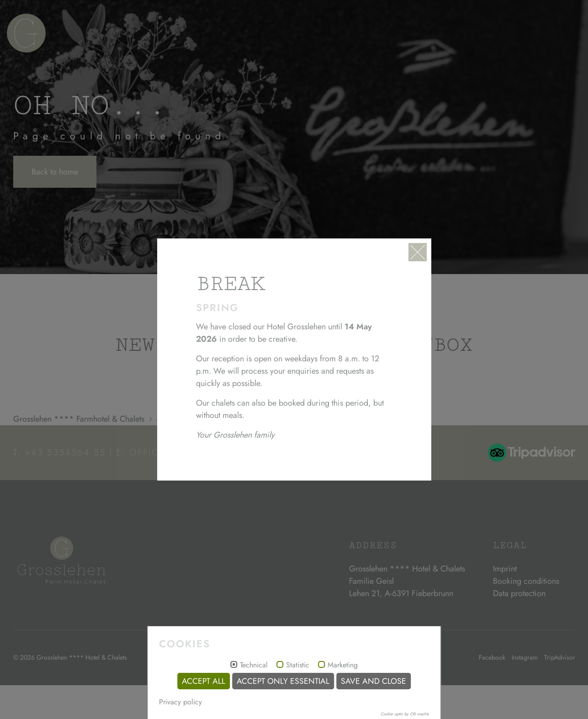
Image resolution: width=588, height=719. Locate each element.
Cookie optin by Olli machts (405, 714)
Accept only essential (283, 681)
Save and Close (373, 681)
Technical (254, 665)
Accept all (204, 681)
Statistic (298, 665)
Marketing (343, 665)
